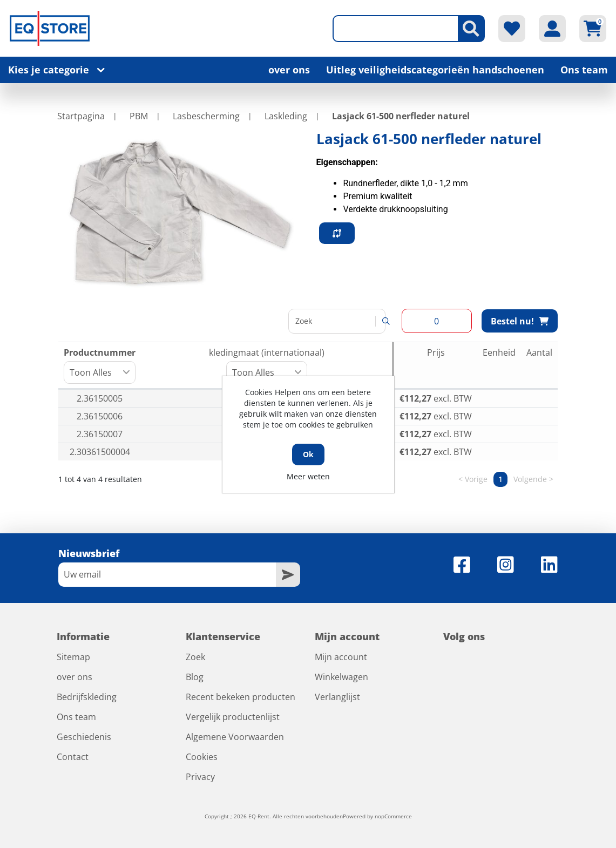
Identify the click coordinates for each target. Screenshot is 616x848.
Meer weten (308, 476)
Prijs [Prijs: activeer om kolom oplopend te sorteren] (436, 352)
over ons (289, 70)
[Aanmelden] (167, 575)
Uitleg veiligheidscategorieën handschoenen (435, 70)
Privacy (200, 777)
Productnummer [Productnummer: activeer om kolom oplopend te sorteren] (100, 365)
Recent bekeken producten (241, 697)
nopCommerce (393, 816)
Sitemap (73, 657)
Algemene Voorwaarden (235, 737)
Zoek (195, 657)
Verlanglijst (337, 697)
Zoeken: (336, 321)
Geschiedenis (84, 737)
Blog (195, 677)
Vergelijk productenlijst (233, 717)
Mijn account (341, 657)
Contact (73, 757)
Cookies (202, 757)
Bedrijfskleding (87, 697)
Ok (308, 454)
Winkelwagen (341, 677)
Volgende (530, 479)
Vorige (476, 479)
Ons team (584, 70)
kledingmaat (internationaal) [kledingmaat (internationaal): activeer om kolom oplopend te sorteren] (267, 365)
